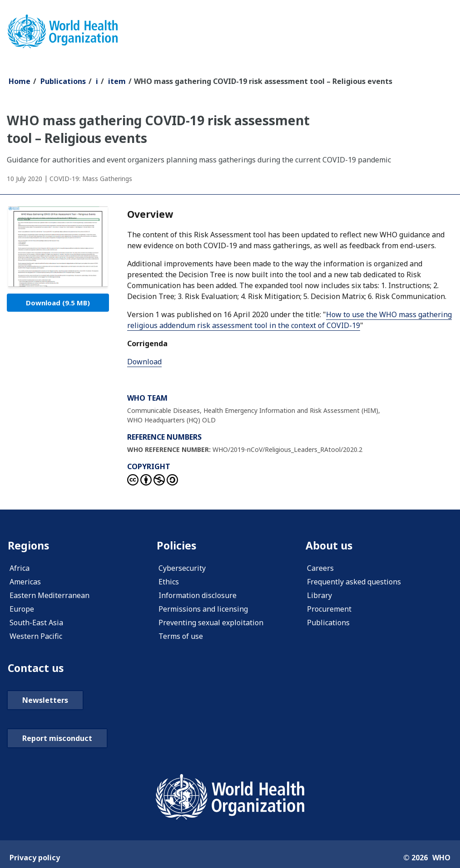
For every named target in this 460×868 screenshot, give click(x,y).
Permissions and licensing (203, 609)
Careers (320, 569)
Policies (177, 546)
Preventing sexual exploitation (211, 623)
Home (20, 81)
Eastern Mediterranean (49, 596)
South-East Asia (36, 623)
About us (330, 546)
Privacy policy (35, 858)
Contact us (37, 669)
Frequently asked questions (354, 582)
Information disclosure (198, 596)
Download (58, 303)
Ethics (169, 582)
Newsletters (45, 701)
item (117, 81)
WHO (441, 858)
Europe (22, 609)
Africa (20, 569)
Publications (63, 81)
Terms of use (181, 637)
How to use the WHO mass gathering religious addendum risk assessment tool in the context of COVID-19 (289, 320)
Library (319, 596)
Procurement (329, 609)
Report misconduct (57, 739)
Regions (29, 546)
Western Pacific (36, 637)
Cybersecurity (182, 569)
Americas (25, 582)
